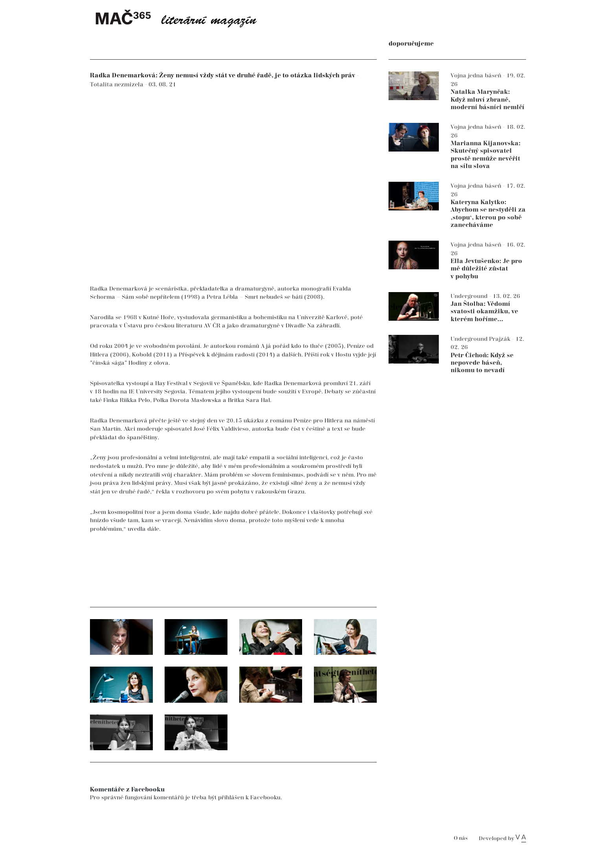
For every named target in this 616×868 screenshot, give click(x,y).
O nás (461, 838)
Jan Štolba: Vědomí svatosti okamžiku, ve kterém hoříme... (484, 312)
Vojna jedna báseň (477, 76)
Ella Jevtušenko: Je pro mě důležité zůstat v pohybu (486, 269)
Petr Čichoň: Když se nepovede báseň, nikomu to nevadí (482, 363)
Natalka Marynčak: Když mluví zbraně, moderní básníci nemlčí (488, 100)
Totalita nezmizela (117, 85)
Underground (470, 296)
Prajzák (500, 339)
